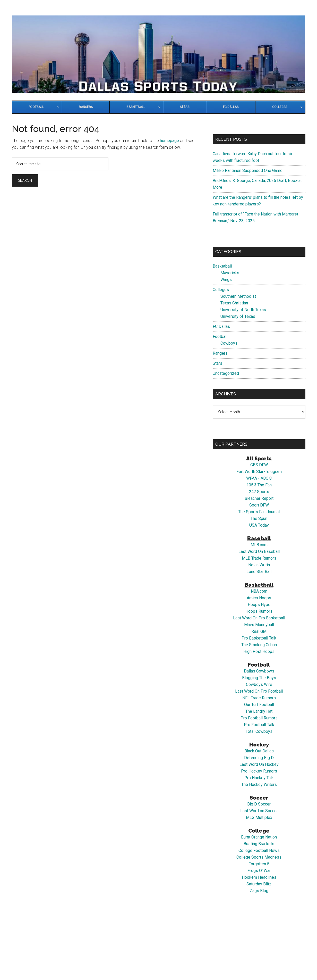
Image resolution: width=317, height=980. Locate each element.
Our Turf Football (259, 705)
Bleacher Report (259, 498)
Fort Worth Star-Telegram (259, 472)
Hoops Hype (259, 605)
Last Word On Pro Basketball (259, 618)
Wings (226, 280)
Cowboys (229, 343)
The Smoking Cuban (259, 645)
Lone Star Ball (259, 572)
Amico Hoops (259, 598)
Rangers (220, 353)
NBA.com (259, 591)
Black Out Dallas (259, 751)
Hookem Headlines (259, 877)
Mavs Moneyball (259, 625)
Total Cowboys (259, 731)
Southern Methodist (238, 296)
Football (220, 337)
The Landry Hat (259, 711)
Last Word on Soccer (259, 811)
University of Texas (238, 316)
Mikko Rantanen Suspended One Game (248, 171)
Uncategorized (226, 373)
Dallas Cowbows (259, 671)
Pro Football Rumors (259, 718)
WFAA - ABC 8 (259, 478)
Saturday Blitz (259, 884)
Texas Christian (234, 303)
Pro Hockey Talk (259, 778)
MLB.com (259, 545)
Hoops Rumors (259, 611)
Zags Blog (259, 891)
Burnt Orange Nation (259, 837)
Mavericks (230, 273)
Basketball (222, 266)
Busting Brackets (259, 844)
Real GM (259, 631)
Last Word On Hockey (259, 764)
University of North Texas (243, 310)
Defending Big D (259, 758)
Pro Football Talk (259, 725)
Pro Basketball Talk (259, 638)
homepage (169, 141)
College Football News (259, 850)
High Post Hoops (259, 651)
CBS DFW (259, 465)
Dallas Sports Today (158, 54)
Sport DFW (259, 505)
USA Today (259, 525)
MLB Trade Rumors (259, 558)
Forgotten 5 (259, 864)
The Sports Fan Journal (259, 512)
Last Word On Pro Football (259, 691)
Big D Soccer (259, 804)
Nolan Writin (259, 565)
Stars (217, 363)
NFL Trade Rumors (259, 698)
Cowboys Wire (259, 684)
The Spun (259, 518)
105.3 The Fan (259, 485)
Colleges (221, 290)
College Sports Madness (259, 857)
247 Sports (259, 492)
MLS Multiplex (259, 817)
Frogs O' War (259, 871)
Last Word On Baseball (259, 551)
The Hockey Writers (259, 784)
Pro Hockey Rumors (259, 771)
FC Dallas (221, 326)
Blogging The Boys (259, 678)
